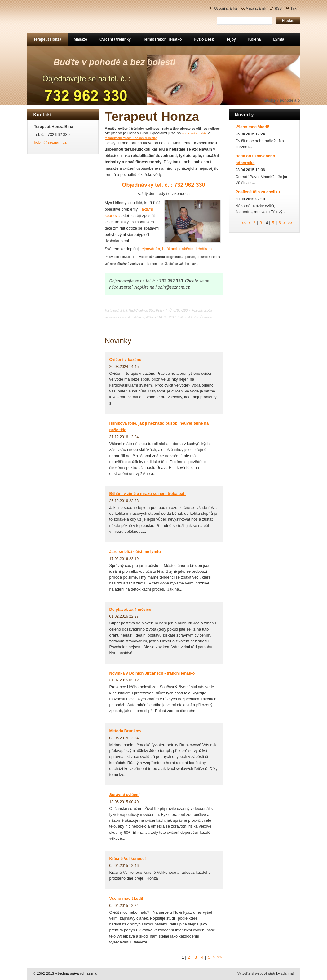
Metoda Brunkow (125, 731)
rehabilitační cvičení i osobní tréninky (131, 138)
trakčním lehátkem (196, 249)
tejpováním (150, 249)
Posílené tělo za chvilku (258, 192)
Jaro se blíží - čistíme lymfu (135, 551)
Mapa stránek (256, 8)
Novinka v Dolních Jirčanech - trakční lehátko (152, 673)
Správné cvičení (124, 795)
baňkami (170, 249)
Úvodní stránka (225, 8)
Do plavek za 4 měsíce (130, 609)
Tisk (294, 8)
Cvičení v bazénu (126, 359)
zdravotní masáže (194, 133)
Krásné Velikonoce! (128, 858)
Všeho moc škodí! (126, 898)
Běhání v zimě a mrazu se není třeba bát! (148, 494)
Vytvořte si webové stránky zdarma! (265, 973)
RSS (278, 8)
